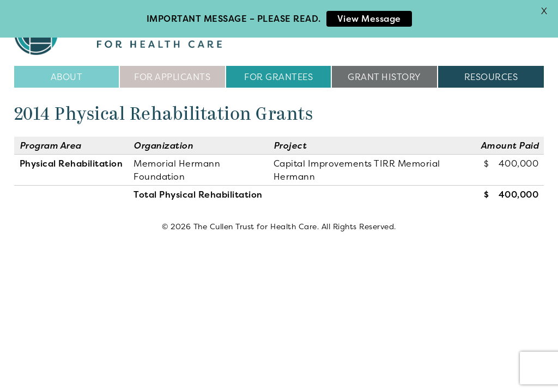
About (67, 76)
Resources (491, 76)
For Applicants (172, 76)
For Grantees (278, 76)
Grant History (384, 76)
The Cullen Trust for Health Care (129, 33)
